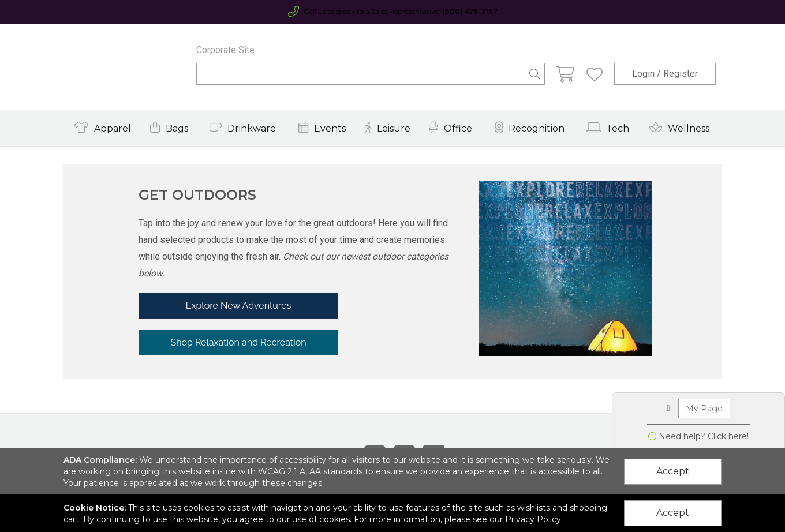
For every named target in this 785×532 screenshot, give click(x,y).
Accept (673, 471)
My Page (704, 409)
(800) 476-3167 (470, 11)
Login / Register (665, 74)
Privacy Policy (533, 519)
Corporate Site (225, 50)
